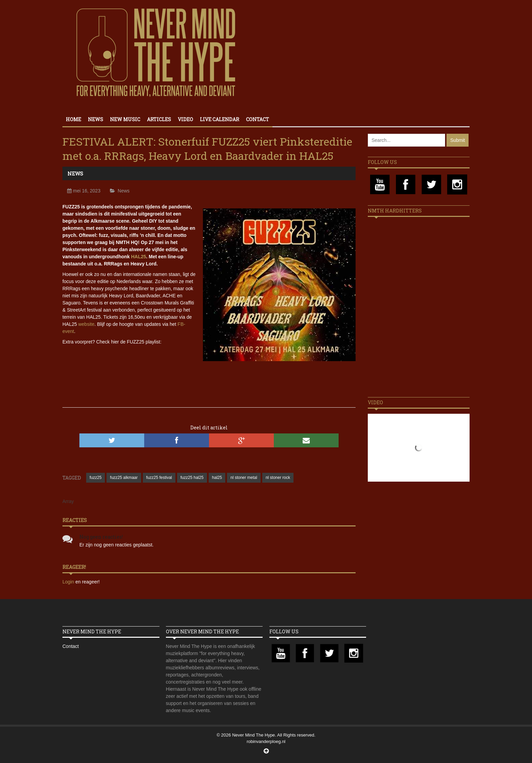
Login (69, 582)
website (86, 324)
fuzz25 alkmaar (124, 478)
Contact (258, 119)
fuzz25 (96, 478)
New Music (125, 119)
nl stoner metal (244, 478)
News (96, 119)
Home (73, 119)
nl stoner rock (278, 478)
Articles (159, 119)
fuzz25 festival (159, 478)
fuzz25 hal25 (192, 478)
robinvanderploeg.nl (266, 741)
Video (185, 119)
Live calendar (220, 119)
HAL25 (138, 257)
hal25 (217, 478)
